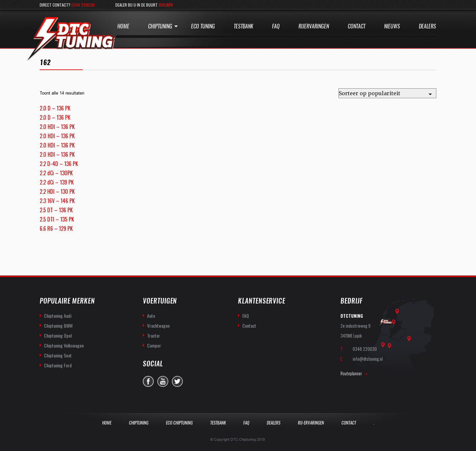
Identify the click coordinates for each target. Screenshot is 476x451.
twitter (177, 381)
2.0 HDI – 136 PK (57, 127)
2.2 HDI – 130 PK (57, 191)
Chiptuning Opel (58, 335)
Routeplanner (351, 373)
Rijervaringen (314, 26)
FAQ (246, 316)
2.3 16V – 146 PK (57, 201)
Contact (357, 26)
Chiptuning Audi (58, 316)
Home (123, 26)
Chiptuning (160, 26)
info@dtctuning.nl (368, 359)
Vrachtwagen (158, 326)
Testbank (243, 26)
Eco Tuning (203, 26)
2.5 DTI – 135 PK (57, 219)
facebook (148, 381)
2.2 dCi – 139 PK (57, 182)
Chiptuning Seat (58, 355)
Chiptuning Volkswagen (64, 345)
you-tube (163, 381)
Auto (151, 316)
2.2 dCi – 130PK (56, 173)
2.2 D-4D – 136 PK (59, 164)
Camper (154, 345)
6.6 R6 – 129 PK (56, 228)
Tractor (154, 335)
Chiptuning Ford (58, 365)
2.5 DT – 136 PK (56, 210)
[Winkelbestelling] (387, 93)
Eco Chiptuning (179, 423)
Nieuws (392, 26)
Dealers (427, 26)
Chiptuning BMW (58, 326)
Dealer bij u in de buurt (144, 5)
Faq (276, 26)
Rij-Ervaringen (311, 423)
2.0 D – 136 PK (55, 108)
